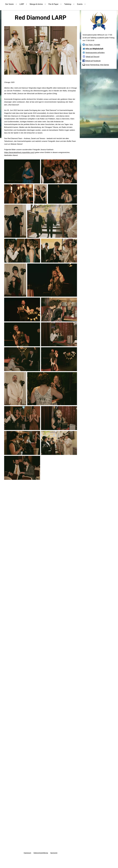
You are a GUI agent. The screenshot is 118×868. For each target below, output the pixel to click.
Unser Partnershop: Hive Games (97, 65)
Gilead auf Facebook (93, 61)
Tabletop (72, 4)
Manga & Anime (40, 4)
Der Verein (13, 4)
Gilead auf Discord (93, 57)
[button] (22, 171)
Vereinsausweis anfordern (95, 53)
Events (84, 4)
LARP (26, 4)
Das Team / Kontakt (93, 45)
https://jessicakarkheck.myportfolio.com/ (19, 152)
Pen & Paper (57, 4)
